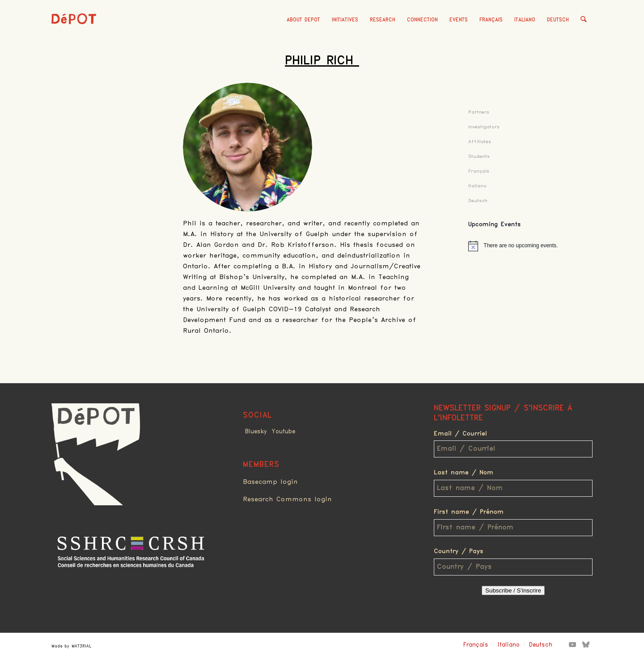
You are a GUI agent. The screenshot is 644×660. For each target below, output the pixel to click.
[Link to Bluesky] (586, 644)
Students (479, 156)
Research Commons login (287, 499)
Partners (479, 112)
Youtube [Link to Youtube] (283, 432)
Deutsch (558, 20)
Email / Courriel (460, 434)
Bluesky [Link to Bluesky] (256, 432)
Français (491, 20)
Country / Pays (459, 551)
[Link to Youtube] (572, 644)
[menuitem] (304, 20)
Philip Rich (322, 61)
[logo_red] (74, 34)
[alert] (530, 246)
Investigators (484, 127)
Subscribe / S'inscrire (513, 590)
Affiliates (480, 142)
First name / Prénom (469, 512)
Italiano (525, 20)
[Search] (584, 20)
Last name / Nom (464, 473)
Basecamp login (270, 482)
